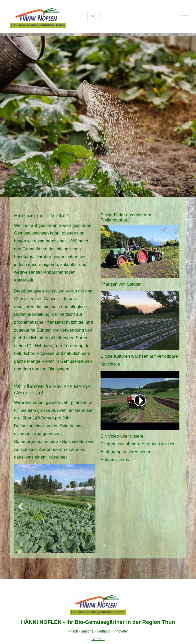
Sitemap (98, 639)
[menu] (185, 18)
